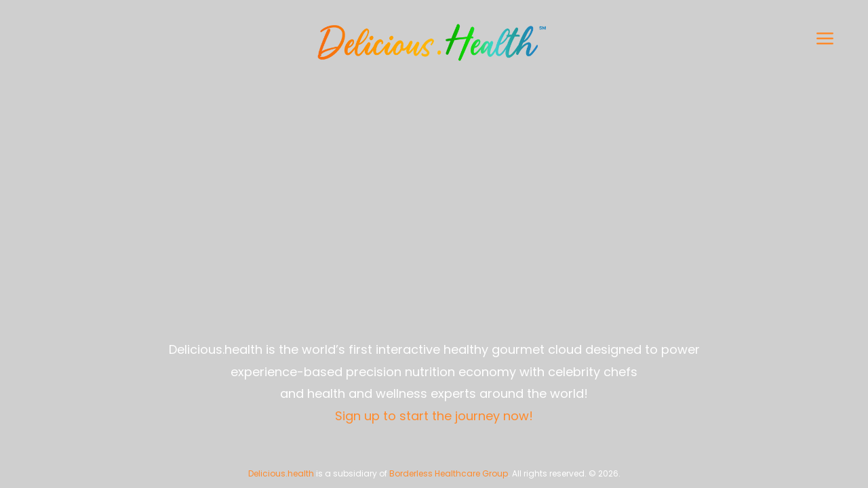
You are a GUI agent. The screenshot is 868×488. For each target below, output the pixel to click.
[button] (702, 38)
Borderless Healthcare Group (449, 473)
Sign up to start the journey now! (434, 416)
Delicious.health (281, 473)
